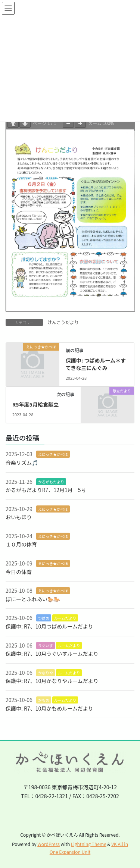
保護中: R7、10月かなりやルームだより (52, 681)
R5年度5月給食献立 (35, 404)
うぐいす (46, 645)
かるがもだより (51, 482)
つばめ (44, 618)
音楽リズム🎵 (22, 463)
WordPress (49, 844)
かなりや (46, 673)
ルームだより (65, 618)
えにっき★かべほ (53, 454)
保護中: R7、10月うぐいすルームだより (52, 654)
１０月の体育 (21, 544)
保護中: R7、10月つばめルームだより (49, 626)
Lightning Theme (89, 844)
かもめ (44, 700)
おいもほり (19, 517)
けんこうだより (63, 322)
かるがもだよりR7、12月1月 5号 (46, 490)
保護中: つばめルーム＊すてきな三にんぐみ (96, 364)
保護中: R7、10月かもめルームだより (49, 708)
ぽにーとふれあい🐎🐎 (33, 599)
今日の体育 (19, 572)
